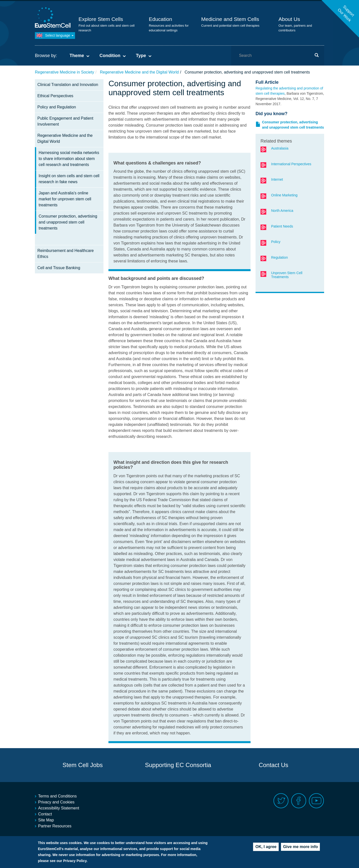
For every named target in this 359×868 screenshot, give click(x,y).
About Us (289, 19)
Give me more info (300, 850)
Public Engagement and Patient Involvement (65, 121)
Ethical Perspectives (55, 96)
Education (160, 19)
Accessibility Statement (59, 808)
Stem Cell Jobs (83, 765)
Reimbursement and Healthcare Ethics (66, 254)
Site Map (46, 820)
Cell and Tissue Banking (59, 268)
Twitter (281, 801)
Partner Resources (55, 826)
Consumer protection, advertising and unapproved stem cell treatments (68, 222)
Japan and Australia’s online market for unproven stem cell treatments (65, 199)
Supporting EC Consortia (178, 765)
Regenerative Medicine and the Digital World (139, 72)
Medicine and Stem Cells (230, 19)
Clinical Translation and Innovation (68, 85)
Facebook (299, 801)
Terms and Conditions (57, 796)
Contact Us (274, 765)
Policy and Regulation (57, 107)
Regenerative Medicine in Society (64, 72)
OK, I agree (266, 850)
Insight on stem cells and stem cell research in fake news (69, 179)
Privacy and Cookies (56, 802)
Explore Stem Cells (101, 19)
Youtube (316, 801)
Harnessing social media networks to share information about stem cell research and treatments (69, 159)
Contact (45, 814)
